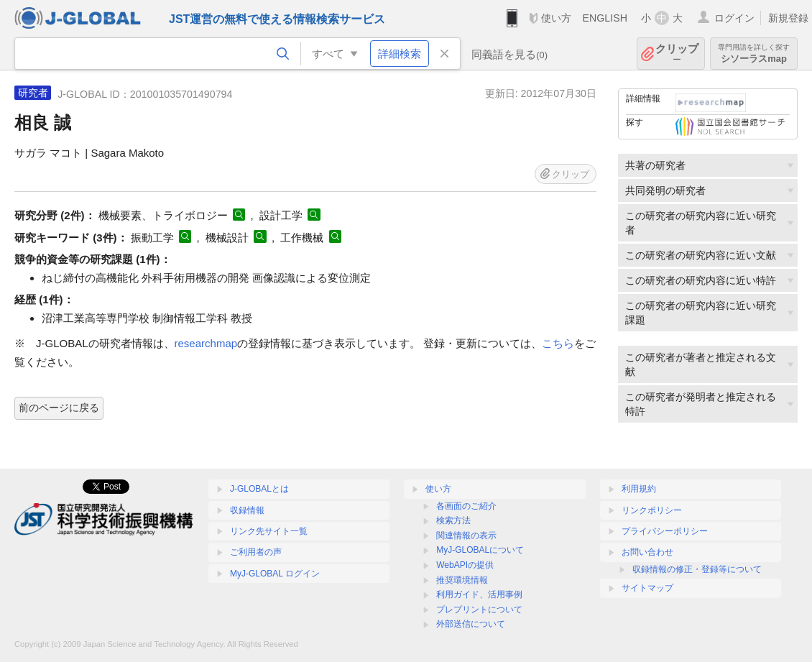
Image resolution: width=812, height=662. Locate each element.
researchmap (206, 343)
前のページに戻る (59, 408)
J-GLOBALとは (259, 489)
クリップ (677, 54)
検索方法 (453, 520)
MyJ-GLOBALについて (480, 550)
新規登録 (788, 18)
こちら (558, 343)
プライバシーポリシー (665, 531)
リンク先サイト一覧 (269, 531)
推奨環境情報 (462, 580)
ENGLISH (605, 18)
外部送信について (471, 624)
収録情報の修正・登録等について (697, 569)
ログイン (734, 18)
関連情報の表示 (466, 535)
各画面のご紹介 (466, 506)
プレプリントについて (479, 610)
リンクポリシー (652, 510)
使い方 (556, 18)
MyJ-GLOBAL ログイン (275, 574)
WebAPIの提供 (465, 565)
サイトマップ (647, 588)
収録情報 (247, 510)
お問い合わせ (647, 552)
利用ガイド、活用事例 (479, 594)
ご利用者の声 (256, 552)
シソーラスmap (754, 54)
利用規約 (639, 489)
